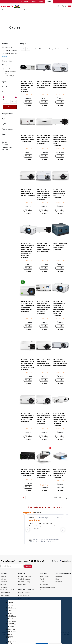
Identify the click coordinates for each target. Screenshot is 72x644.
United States (66, 561)
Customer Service (23, 596)
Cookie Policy (10, 636)
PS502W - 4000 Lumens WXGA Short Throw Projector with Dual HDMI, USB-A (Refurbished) (59, 194)
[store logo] (29, 6)
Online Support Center (25, 593)
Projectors (3, 579)
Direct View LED (5, 593)
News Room (59, 576)
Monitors (3, 576)
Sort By (51, 49)
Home (3, 10)
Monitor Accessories (29, 10)
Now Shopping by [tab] (7, 48)
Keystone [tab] (5, 82)
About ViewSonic (45, 576)
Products (10, 10)
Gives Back (43, 590)
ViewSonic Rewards (24, 579)
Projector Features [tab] (7, 129)
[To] (14, 102)
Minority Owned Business (47, 587)
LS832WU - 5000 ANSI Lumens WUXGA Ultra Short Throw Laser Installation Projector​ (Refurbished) (44, 140)
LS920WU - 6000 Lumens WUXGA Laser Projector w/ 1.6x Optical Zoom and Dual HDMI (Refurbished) (44, 248)
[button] (28, 106)
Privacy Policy (10, 634)
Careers (42, 582)
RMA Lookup (22, 585)
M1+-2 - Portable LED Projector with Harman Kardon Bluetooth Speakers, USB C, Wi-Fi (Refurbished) (44, 474)
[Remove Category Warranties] (3, 54)
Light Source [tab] (6, 124)
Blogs (57, 579)
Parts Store (4, 587)
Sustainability (44, 585)
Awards (42, 579)
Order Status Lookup (24, 582)
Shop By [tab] (23, 44)
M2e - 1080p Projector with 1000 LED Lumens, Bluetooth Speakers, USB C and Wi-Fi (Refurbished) (60, 474)
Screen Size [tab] (5, 87)
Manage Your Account (25, 576)
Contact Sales (44, 488)
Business (41, 2)
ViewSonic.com (25, 2)
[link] (45, 541)
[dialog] (36, 621)
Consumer (49, 2)
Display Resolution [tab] (7, 114)
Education (34, 2)
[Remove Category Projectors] (3, 51)
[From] (6, 102)
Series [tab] (4, 134)
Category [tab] (4, 65)
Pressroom (59, 582)
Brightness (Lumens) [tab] (8, 119)
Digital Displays (5, 595)
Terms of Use (10, 638)
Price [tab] (3, 92)
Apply (10, 107)
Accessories (18, 10)
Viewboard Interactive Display (9, 590)
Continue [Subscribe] (28, 566)
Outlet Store (4, 585)
